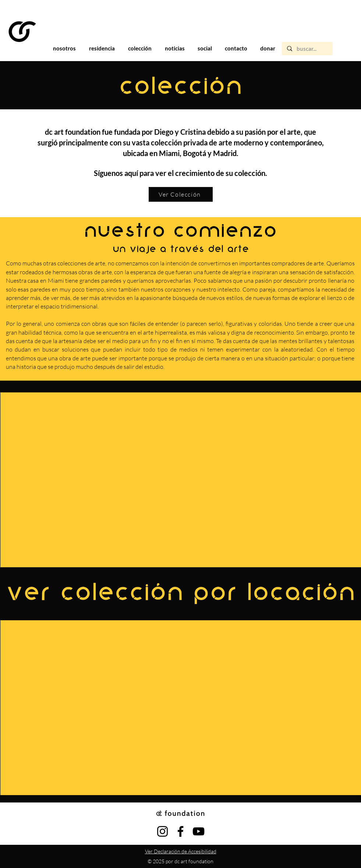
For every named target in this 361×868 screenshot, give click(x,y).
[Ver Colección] (181, 194)
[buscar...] (307, 49)
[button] (102, 48)
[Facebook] (180, 831)
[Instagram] (162, 831)
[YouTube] (199, 831)
